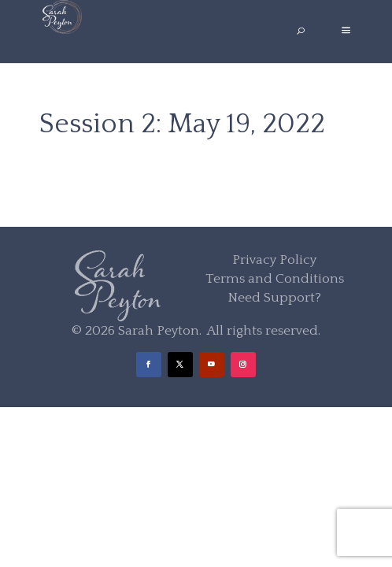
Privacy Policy (274, 260)
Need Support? (274, 298)
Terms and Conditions (275, 279)
